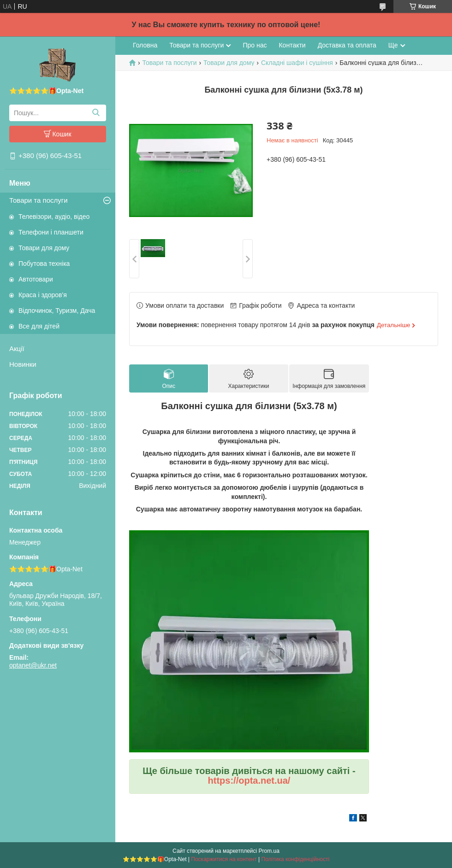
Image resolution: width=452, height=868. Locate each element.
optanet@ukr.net (33, 665)
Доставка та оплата (347, 45)
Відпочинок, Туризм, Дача (57, 311)
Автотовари (36, 279)
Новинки (23, 364)
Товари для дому (44, 248)
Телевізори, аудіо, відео (54, 217)
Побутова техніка (44, 264)
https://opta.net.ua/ (249, 780)
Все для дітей (39, 326)
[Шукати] (96, 113)
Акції (17, 349)
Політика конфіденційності (296, 859)
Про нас (255, 45)
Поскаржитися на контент (224, 859)
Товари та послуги (39, 200)
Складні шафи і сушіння (297, 63)
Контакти (292, 45)
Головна (145, 45)
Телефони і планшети (51, 232)
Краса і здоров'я (43, 295)
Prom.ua (269, 851)
